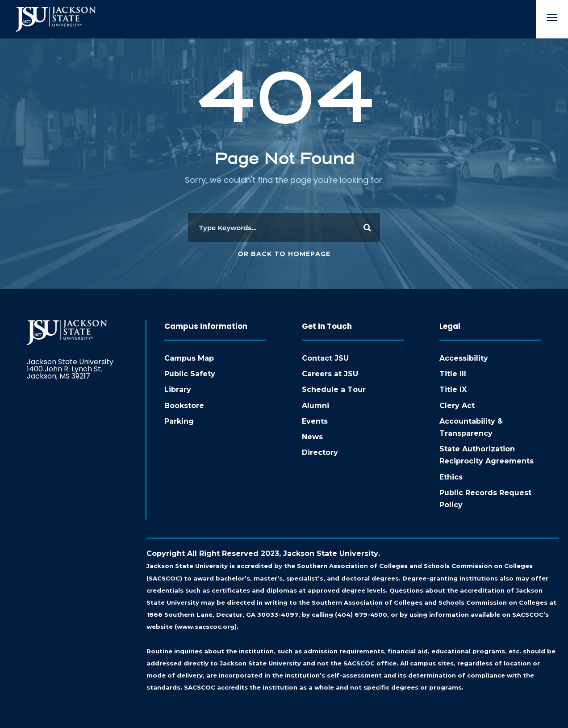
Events (315, 421)
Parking (179, 421)
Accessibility (464, 358)
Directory (320, 452)
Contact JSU (325, 358)
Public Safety (190, 374)
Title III (453, 374)
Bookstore (184, 406)
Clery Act (457, 406)
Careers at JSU (330, 374)
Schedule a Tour (334, 389)
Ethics (451, 477)
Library (178, 389)
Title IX (453, 389)
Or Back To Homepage (284, 254)
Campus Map (189, 358)
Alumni (315, 406)
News (312, 437)
